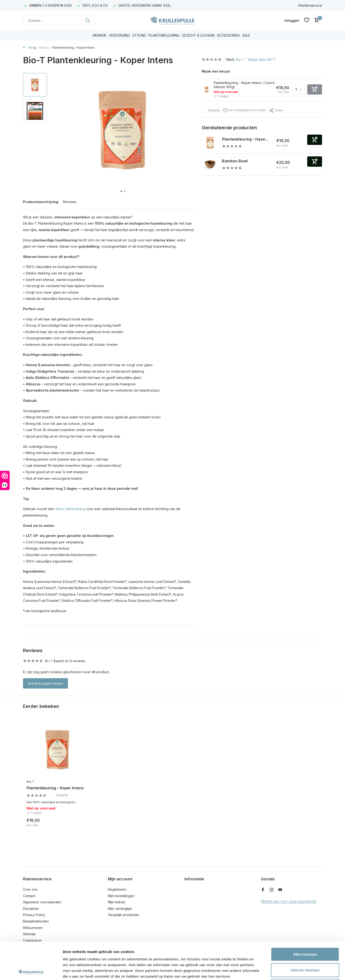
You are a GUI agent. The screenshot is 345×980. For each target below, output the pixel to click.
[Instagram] (272, 890)
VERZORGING (119, 35)
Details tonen (259, 971)
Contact (29, 896)
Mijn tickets (117, 902)
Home (45, 48)
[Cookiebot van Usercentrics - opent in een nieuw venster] (31, 971)
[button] (121, 191)
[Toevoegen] (315, 140)
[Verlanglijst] (307, 20)
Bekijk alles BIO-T (262, 60)
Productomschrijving (41, 202)
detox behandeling (70, 509)
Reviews (70, 202)
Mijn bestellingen (121, 896)
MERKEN (100, 35)
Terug (30, 48)
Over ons (30, 889)
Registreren (117, 889)
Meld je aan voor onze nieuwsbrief (289, 901)
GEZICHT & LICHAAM (198, 35)
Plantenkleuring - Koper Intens (55, 788)
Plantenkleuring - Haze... (245, 139)
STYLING (139, 35)
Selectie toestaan (305, 933)
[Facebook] (263, 890)
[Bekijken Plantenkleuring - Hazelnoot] (210, 143)
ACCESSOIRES (228, 35)
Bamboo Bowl (235, 161)
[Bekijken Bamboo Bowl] (210, 165)
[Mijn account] (292, 20)
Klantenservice (310, 5)
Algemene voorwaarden (42, 902)
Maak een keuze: (216, 71)
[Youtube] (280, 890)
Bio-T (240, 60)
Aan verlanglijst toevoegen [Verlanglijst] (245, 111)
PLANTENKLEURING (164, 35)
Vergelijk (211, 110)
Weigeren (305, 949)
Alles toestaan (305, 917)
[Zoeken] (59, 20)
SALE (246, 35)
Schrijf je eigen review (45, 683)
